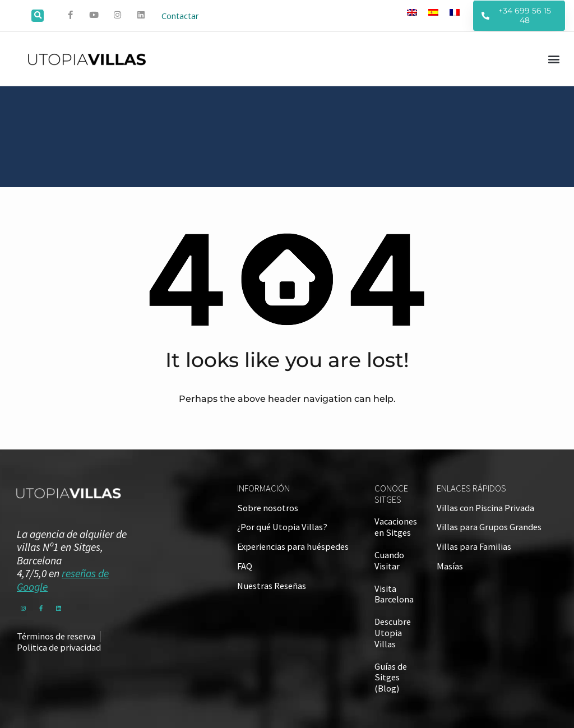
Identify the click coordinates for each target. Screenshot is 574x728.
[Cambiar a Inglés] (412, 12)
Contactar (180, 16)
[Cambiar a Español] (433, 12)
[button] (38, 16)
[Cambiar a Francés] (455, 12)
